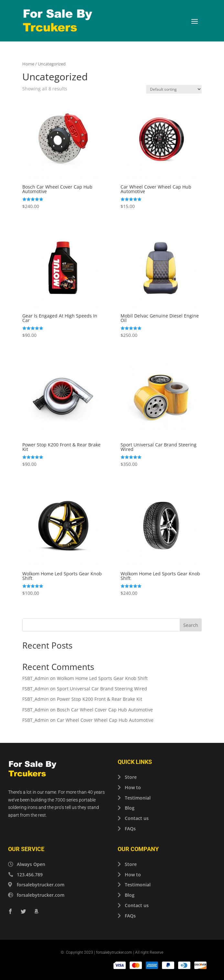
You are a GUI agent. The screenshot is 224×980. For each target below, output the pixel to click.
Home (28, 64)
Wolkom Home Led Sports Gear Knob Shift (102, 678)
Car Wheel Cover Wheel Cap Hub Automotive (105, 720)
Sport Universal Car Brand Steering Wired (102, 689)
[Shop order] (174, 89)
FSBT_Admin (36, 678)
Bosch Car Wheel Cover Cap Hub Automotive (105, 710)
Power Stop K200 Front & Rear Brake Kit (100, 699)
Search (191, 625)
